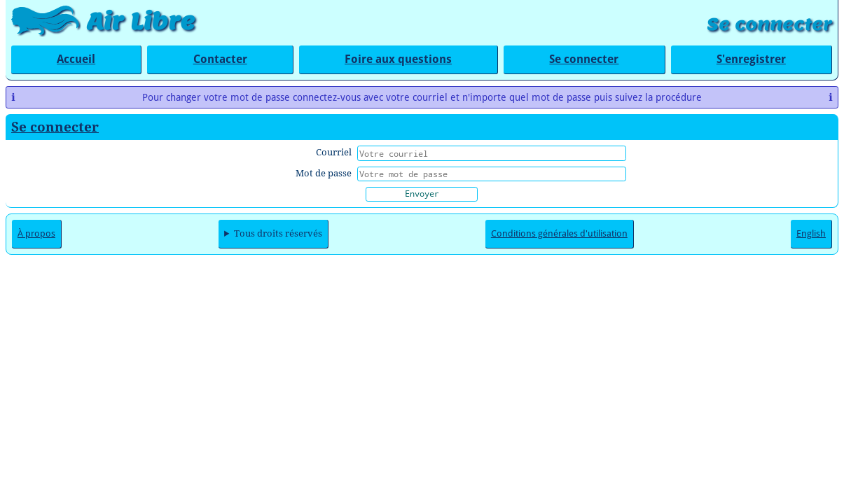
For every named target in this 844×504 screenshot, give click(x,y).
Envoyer (422, 193)
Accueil (76, 59)
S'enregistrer (751, 59)
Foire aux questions (398, 59)
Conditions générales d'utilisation (559, 233)
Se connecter (769, 24)
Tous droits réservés (278, 233)
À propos (36, 233)
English (811, 233)
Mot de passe (324, 173)
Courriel (334, 152)
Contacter (220, 59)
